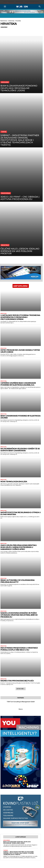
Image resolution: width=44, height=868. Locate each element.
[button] (5, 7)
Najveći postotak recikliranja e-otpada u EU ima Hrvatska (21, 513)
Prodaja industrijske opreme (32, 2)
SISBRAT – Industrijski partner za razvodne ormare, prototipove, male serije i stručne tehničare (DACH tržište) (18, 853)
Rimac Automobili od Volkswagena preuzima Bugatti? (17, 581)
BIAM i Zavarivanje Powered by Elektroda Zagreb (20, 417)
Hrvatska (3, 313)
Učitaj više (21, 689)
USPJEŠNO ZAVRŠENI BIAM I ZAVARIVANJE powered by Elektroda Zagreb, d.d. (18, 384)
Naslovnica (4, 21)
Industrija (11, 21)
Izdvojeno (5, 82)
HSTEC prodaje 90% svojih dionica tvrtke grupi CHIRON (20, 351)
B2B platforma (19, 2)
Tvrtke (4, 132)
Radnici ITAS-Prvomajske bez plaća (17, 681)
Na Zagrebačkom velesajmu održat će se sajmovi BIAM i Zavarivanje (20, 450)
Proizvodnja (6, 193)
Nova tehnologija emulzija (14, 482)
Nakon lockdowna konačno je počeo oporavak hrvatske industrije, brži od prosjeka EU (19, 615)
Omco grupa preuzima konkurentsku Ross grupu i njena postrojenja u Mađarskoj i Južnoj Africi (19, 547)
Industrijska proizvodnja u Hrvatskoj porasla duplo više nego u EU (19, 649)
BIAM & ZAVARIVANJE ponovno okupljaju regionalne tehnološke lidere (17, 842)
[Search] (40, 7)
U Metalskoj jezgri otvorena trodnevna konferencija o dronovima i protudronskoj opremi (20, 317)
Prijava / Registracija (9, 2)
